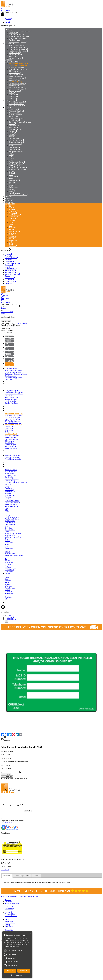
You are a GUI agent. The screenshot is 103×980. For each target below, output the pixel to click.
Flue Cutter (13, 131)
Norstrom (13, 228)
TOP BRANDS (10, 204)
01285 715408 (5, 10)
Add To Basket (6, 774)
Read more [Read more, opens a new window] (16, 946)
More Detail (5, 870)
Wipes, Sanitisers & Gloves (18, 195)
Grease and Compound (17, 142)
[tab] (7, 876)
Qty (20, 772)
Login (8, 22)
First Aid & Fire (15, 126)
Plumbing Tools (15, 166)
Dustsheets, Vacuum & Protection (20, 122)
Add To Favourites (7, 776)
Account (5, 295)
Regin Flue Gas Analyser (18, 84)
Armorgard (13, 213)
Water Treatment (15, 193)
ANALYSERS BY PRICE (18, 66)
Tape (11, 186)
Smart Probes (14, 86)
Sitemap (8, 276)
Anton (11, 208)
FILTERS (8, 197)
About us (9, 254)
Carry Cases (13, 33)
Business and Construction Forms (20, 31)
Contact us (9, 260)
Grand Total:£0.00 (7, 312)
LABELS (8, 60)
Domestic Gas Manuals (17, 47)
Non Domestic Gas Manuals (19, 51)
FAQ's (8, 267)
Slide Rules (13, 56)
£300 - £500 (13, 95)
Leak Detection (14, 147)
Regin (11, 229)
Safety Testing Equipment (18, 168)
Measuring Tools (15, 80)
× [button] (30, 934)
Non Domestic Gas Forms (18, 38)
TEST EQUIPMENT (12, 62)
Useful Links (10, 283)
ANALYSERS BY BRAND (18, 64)
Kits (11, 146)
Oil (10, 157)
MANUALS (9, 44)
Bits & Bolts (13, 117)
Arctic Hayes (14, 211)
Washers (12, 191)
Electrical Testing (15, 73)
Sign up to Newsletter (13, 274)
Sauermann (13, 237)
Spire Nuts (13, 182)
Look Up (28, 811)
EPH (11, 222)
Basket (5, 299)
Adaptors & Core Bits (17, 111)
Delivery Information (12, 263)
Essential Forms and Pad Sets (19, 36)
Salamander (13, 233)
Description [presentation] (7, 876)
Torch (11, 189)
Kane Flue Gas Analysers (18, 78)
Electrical (13, 124)
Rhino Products (14, 231)
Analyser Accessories (16, 67)
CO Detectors (14, 71)
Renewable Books (15, 55)
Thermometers (14, 188)
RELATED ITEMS (16, 82)
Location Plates (14, 149)
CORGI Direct (14, 217)
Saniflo (12, 235)
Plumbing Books (15, 53)
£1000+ (12, 93)
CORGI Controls (15, 215)
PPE (11, 160)
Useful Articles (10, 281)
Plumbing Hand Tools (17, 164)
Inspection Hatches (16, 144)
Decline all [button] (24, 971)
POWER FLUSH (10, 100)
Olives (12, 158)
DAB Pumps (14, 219)
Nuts (11, 153)
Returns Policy (10, 272)
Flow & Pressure (15, 129)
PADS (7, 29)
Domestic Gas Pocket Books (19, 49)
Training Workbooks (16, 58)
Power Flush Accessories (18, 102)
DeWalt (12, 220)
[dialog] (17, 955)
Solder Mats (13, 177)
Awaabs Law (10, 256)
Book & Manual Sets (16, 45)
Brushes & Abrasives (16, 118)
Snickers (12, 239)
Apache (12, 209)
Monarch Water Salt (16, 151)
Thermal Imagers (15, 91)
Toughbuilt (13, 246)
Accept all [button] (10, 971)
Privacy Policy (10, 271)
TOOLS (7, 107)
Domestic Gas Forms (16, 35)
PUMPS (7, 198)
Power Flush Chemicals (17, 104)
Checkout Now (6, 321)
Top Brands (9, 280)
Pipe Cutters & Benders (17, 162)
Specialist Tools (15, 180)
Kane (11, 226)
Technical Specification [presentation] (22, 876)
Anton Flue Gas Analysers (18, 69)
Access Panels (14, 109)
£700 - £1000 (14, 98)
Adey (11, 206)
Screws (12, 171)
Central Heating (15, 120)
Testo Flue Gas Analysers (18, 89)
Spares (12, 178)
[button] (17, 975)
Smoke (12, 175)
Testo (11, 244)
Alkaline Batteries (15, 115)
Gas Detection (14, 138)
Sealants (12, 173)
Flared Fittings (14, 127)
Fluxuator (13, 135)
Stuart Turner (14, 240)
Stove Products (14, 184)
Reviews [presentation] (36, 876)
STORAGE (9, 200)
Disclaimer (9, 265)
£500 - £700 (13, 96)
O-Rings (12, 155)
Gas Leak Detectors (16, 75)
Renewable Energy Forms (18, 42)
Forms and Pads (11, 269)
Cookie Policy (10, 261)
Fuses (11, 137)
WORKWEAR (10, 202)
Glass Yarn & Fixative (17, 140)
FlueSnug (13, 133)
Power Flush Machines (17, 106)
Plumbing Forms (15, 40)
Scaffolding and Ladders (17, 169)
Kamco (12, 224)
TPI (11, 242)
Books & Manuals (11, 258)
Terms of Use (10, 278)
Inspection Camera (16, 76)
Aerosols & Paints (15, 113)
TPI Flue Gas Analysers (17, 87)
